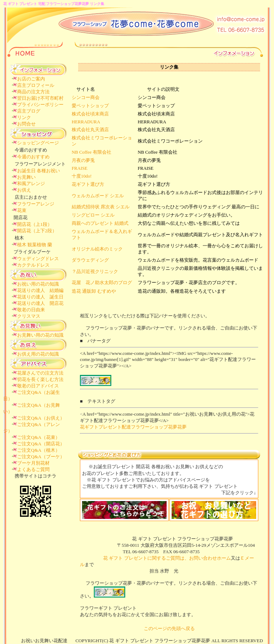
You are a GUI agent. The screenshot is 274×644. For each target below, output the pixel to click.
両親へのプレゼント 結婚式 (100, 223)
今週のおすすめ (33, 157)
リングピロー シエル (93, 215)
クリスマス (29, 316)
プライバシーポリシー (40, 105)
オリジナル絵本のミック (97, 249)
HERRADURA (86, 122)
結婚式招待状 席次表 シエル (101, 207)
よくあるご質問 (33, 469)
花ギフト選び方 (88, 184)
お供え (24, 190)
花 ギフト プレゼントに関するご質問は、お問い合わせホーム (155, 558)
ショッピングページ (38, 143)
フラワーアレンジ (36, 204)
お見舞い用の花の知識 (40, 335)
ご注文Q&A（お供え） (41, 418)
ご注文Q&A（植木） (39, 450)
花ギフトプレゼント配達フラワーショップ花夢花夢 (133, 427)
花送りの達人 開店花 (40, 303)
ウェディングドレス (38, 259)
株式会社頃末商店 (90, 114)
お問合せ (26, 124)
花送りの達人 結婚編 (40, 290)
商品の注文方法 (33, 92)
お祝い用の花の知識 (38, 284)
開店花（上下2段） (37, 231)
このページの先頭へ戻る (169, 628)
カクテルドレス (33, 265)
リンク (24, 117)
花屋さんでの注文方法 (40, 373)
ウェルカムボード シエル (98, 196)
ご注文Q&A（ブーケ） (41, 457)
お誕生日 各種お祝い (39, 171)
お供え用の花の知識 (38, 354)
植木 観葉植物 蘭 (35, 245)
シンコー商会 (86, 98)
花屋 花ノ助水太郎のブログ (102, 283)
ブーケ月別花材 (33, 463)
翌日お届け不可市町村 (40, 98)
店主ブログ (29, 111)
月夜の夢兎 (83, 160)
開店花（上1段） (35, 224)
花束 (22, 210)
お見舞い (26, 177)
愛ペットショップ (90, 106)
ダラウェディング (90, 260)
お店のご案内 (31, 79)
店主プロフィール (36, 85)
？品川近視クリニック (95, 272)
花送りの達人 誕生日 (40, 297)
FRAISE (80, 168)
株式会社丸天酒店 (90, 130)
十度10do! (82, 176)
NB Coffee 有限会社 (92, 152)
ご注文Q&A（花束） (39, 437)
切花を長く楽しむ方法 (40, 379)
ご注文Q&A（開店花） (41, 444)
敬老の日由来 (31, 310)
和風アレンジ (31, 184)
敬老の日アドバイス (38, 386)
